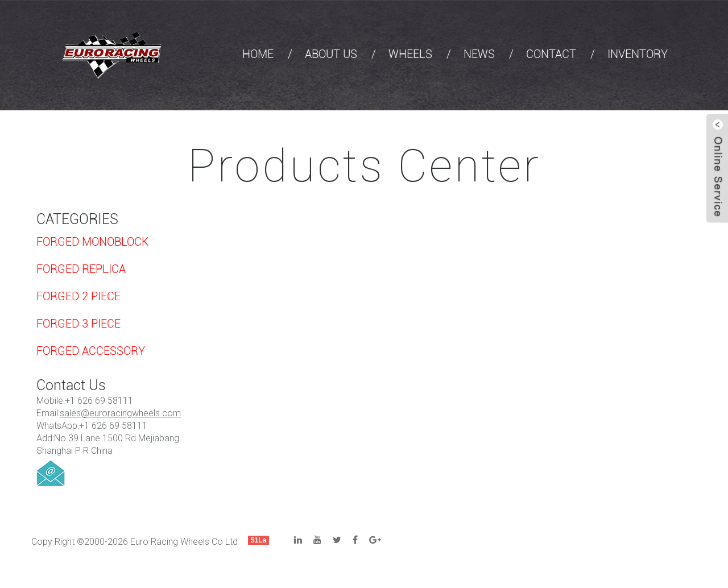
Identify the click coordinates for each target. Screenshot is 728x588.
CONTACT (551, 54)
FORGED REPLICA (81, 269)
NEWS (479, 54)
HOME (258, 54)
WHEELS (410, 54)
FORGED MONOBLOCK (92, 242)
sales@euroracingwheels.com (120, 413)
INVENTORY (638, 54)
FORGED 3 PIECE (78, 324)
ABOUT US (331, 54)
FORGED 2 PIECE (78, 296)
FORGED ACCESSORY (91, 351)
